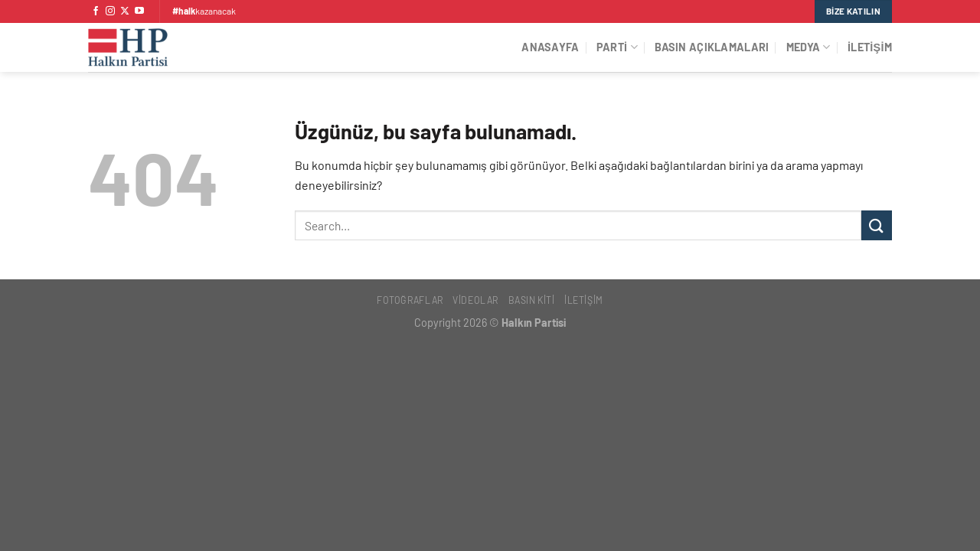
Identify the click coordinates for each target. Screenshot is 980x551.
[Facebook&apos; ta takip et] (96, 11)
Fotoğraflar (410, 300)
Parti (617, 47)
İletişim (870, 47)
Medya (808, 47)
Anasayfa (550, 47)
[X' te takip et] (125, 11)
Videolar (475, 300)
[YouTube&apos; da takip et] (139, 11)
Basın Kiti (532, 300)
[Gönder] (877, 225)
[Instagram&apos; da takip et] (110, 11)
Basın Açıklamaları (712, 47)
